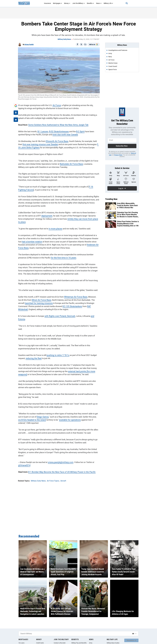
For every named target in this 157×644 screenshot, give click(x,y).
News (99, 3)
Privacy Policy (118, 155)
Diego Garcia (42, 410)
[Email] (85, 44)
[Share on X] (81, 44)
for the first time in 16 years (62, 254)
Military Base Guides (113, 643)
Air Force (56, 105)
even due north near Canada (58, 134)
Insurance (47, 3)
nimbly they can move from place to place (80, 219)
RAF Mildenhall (82, 303)
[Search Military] (75, 634)
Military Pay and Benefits (79, 643)
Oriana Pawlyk (29, 44)
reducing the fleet (33, 352)
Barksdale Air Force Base (70, 164)
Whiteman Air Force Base (75, 293)
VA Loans (21, 643)
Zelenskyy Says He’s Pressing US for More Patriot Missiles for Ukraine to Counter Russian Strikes (128, 215)
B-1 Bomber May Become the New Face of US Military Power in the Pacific (59, 465)
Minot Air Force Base (37, 297)
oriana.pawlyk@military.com (60, 456)
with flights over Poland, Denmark (59, 313)
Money (67, 3)
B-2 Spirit (78, 131)
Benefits (90, 3)
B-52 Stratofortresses (58, 131)
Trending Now (111, 199)
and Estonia (94, 313)
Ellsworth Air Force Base (56, 141)
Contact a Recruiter (60, 643)
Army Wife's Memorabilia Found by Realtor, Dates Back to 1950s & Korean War (127, 205)
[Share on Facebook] (77, 44)
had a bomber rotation (31, 238)
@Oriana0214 (24, 459)
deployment (43, 215)
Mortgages (57, 3)
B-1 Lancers (42, 131)
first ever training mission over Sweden (35, 144)
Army (91, 643)
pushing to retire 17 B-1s (57, 349)
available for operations (64, 413)
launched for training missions (31, 300)
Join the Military (79, 3)
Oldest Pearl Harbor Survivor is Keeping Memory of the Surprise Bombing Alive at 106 (128, 224)
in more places (55, 225)
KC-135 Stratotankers (62, 303)
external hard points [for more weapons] (78, 365)
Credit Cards (40, 643)
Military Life (108, 3)
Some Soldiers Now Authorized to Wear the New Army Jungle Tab (57, 125)
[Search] (126, 3)
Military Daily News (64, 39)
